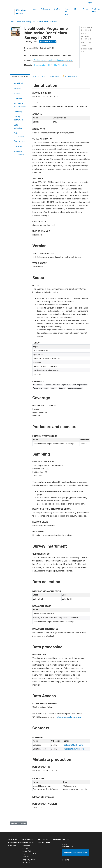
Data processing (19, 135)
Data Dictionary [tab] (38, 76)
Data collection (18, 126)
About (77, 9)
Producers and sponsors (20, 105)
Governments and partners (21, 843)
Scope (17, 93)
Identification (19, 83)
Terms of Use (68, 12)
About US (13, 840)
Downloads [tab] (54, 76)
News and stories (61, 840)
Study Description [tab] (20, 77)
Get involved (44, 843)
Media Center (27, 845)
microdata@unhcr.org (74, 749)
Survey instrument (19, 118)
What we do (43, 840)
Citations (58, 9)
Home (34, 9)
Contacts (18, 146)
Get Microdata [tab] (70, 76)
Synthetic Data (96, 10)
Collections (45, 9)
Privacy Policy (27, 851)
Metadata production (19, 153)
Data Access (19, 141)
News (85, 9)
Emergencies (27, 840)
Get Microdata (48, 42)
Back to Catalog (18, 823)
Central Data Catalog (24, 22)
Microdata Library (21, 12)
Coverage (18, 98)
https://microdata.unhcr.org (69, 717)
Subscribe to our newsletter (76, 853)
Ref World (26, 848)
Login (89, 3)
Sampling (18, 112)
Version (17, 88)
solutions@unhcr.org (73, 745)
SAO (34, 22)
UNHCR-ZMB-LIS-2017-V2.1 (47, 22)
